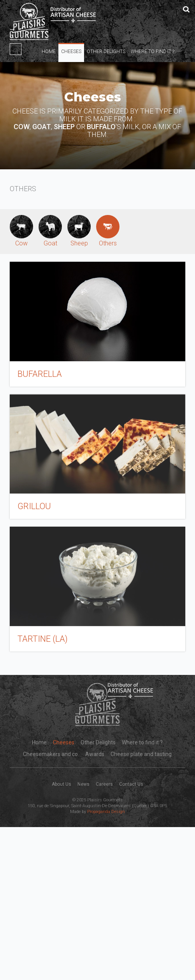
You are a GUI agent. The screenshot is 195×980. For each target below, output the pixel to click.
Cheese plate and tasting (141, 754)
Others (108, 231)
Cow (21, 231)
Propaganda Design (106, 812)
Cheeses (71, 51)
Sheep (79, 231)
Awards (95, 754)
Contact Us (131, 784)
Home (49, 51)
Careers (104, 784)
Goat (50, 231)
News (83, 784)
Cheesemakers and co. (51, 754)
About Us (61, 784)
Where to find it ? (153, 51)
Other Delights (106, 51)
